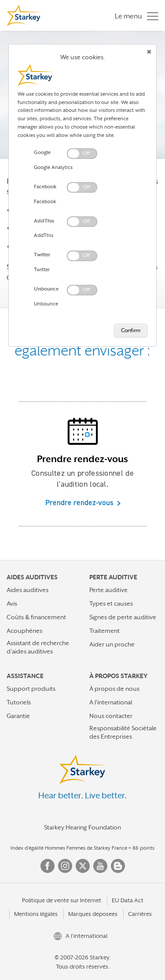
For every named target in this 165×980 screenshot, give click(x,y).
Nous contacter (111, 716)
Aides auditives (27, 590)
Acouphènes (24, 631)
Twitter (83, 866)
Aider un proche (112, 644)
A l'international (111, 702)
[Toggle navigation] (134, 16)
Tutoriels (19, 702)
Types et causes (111, 603)
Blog (118, 866)
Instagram (65, 866)
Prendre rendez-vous (80, 503)
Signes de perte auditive (123, 617)
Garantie (18, 716)
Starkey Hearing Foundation (82, 827)
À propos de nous (114, 689)
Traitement (104, 631)
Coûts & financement (36, 617)
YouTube (100, 866)
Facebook (48, 866)
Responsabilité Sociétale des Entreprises (123, 732)
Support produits (31, 689)
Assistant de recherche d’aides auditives (38, 647)
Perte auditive (108, 590)
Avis (12, 603)
